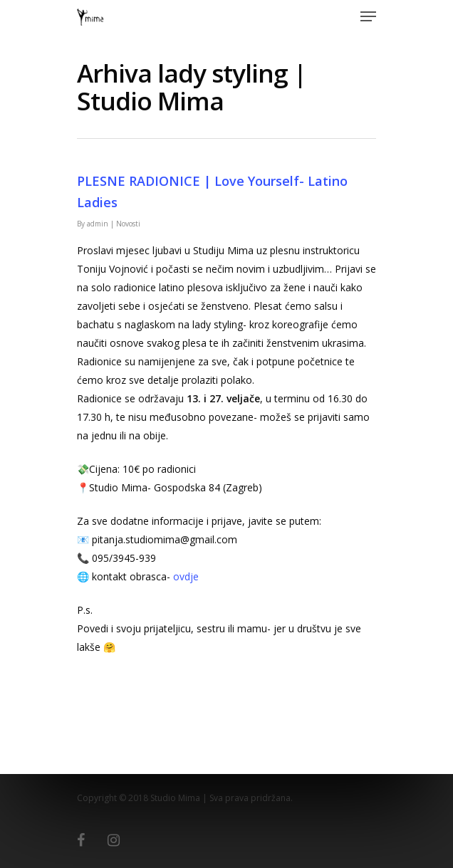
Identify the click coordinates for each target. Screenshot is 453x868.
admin (98, 224)
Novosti (128, 224)
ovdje (186, 576)
